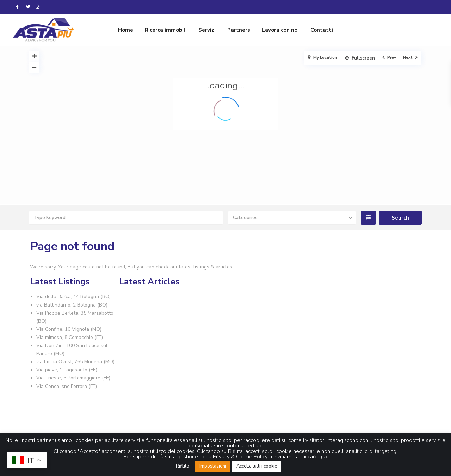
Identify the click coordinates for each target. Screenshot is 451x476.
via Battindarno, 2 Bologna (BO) (72, 305)
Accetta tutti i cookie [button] (257, 466)
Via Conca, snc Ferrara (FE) (67, 386)
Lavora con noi (280, 30)
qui (323, 457)
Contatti (322, 30)
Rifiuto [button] (183, 466)
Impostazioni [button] (213, 466)
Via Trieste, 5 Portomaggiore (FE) (73, 378)
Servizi (207, 30)
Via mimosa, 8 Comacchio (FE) (70, 337)
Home (126, 30)
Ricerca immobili (166, 30)
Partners (239, 30)
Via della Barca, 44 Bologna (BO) (73, 296)
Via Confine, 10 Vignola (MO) (69, 329)
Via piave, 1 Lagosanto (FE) (67, 370)
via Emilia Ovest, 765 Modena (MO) (75, 362)
